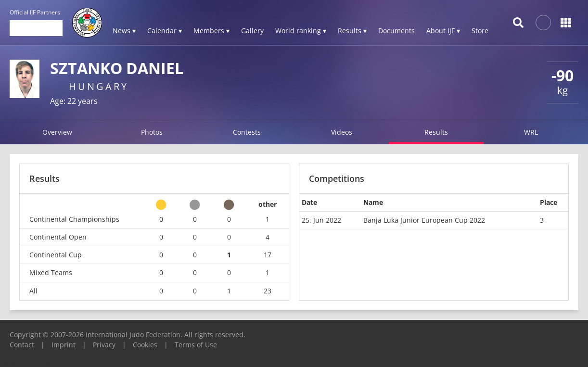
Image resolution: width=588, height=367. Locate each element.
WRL (531, 132)
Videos (342, 132)
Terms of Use (196, 345)
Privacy (104, 345)
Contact (22, 345)
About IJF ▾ (443, 31)
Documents (396, 31)
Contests (247, 132)
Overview (57, 132)
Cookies (145, 345)
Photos (152, 132)
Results (436, 132)
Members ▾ (211, 31)
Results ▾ (352, 31)
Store (480, 31)
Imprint (64, 345)
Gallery (252, 31)
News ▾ (124, 31)
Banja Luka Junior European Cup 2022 (424, 220)
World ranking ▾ (301, 31)
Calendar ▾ (165, 31)
